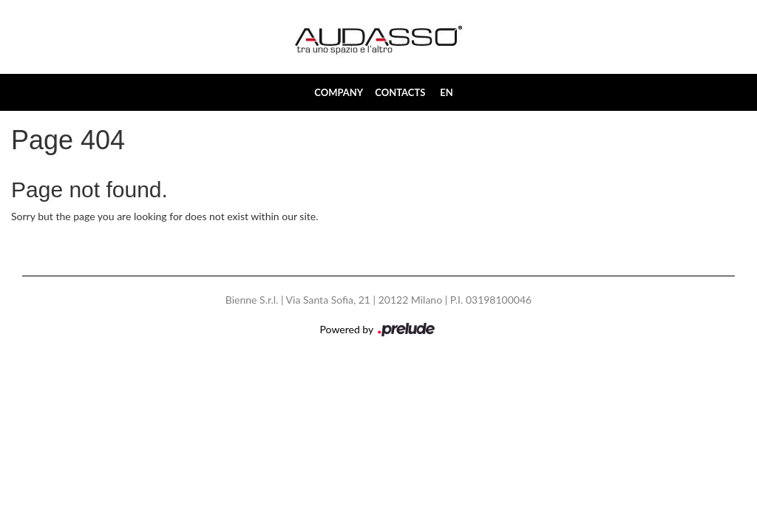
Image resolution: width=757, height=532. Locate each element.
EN (447, 92)
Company (339, 92)
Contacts (400, 92)
